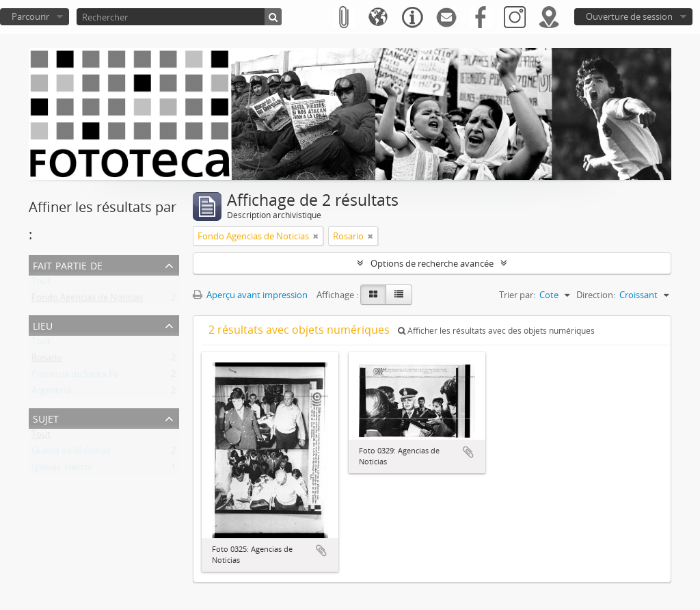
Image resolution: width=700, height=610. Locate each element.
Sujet (46, 417)
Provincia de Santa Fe (75, 377)
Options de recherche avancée (432, 263)
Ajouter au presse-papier (321, 551)
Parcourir (30, 16)
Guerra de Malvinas (71, 453)
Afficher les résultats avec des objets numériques (496, 331)
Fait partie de (68, 264)
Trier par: (517, 295)
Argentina (51, 393)
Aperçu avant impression (250, 295)
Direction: (596, 295)
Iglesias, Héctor (62, 470)
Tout (41, 284)
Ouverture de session (629, 16)
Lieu (43, 324)
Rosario (47, 360)
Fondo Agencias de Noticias (87, 300)
